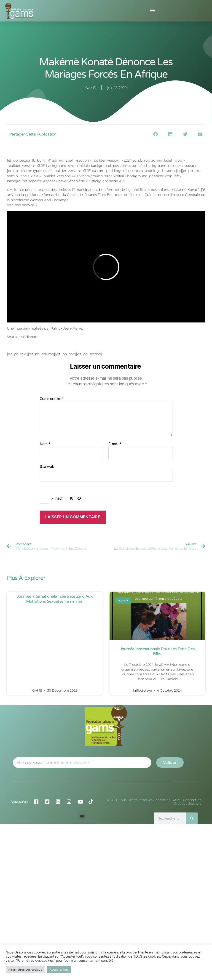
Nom (45, 444)
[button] (152, 11)
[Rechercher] (192, 818)
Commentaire (52, 399)
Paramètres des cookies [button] (25, 969)
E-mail (115, 444)
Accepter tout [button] (59, 969)
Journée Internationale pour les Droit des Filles (157, 651)
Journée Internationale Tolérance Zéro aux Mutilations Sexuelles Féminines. (55, 599)
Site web (47, 466)
